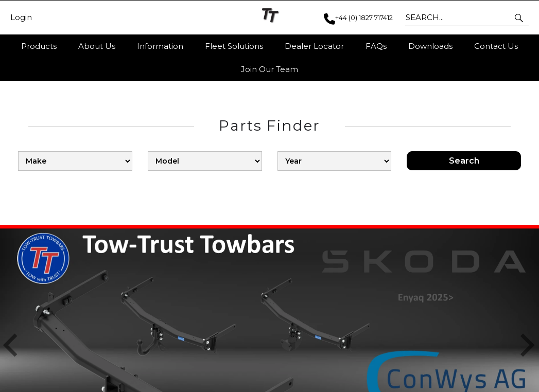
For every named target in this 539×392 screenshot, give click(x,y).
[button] (520, 17)
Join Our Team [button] (269, 69)
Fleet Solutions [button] (234, 46)
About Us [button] (97, 46)
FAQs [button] (376, 46)
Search (464, 161)
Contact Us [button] (496, 46)
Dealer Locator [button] (314, 46)
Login (21, 17)
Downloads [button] (430, 46)
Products (39, 46)
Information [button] (160, 46)
